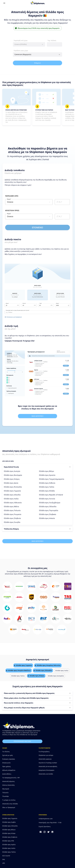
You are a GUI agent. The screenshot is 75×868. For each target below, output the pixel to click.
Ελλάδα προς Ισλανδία (12, 495)
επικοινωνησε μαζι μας (22, 741)
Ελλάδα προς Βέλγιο (47, 471)
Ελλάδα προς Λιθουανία (13, 503)
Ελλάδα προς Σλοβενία (12, 518)
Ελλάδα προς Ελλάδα (47, 491)
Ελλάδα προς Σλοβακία (48, 514)
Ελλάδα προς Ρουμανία (13, 514)
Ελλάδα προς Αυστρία (12, 471)
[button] (37, 467)
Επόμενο (37, 63)
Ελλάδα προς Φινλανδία (13, 487)
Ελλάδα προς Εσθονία (47, 483)
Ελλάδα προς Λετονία (47, 499)
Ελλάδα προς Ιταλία (11, 499)
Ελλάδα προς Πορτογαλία (49, 510)
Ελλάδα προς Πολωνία (12, 510)
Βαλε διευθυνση (37, 416)
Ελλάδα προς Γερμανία (12, 491)
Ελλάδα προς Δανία (11, 483)
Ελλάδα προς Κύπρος (12, 479)
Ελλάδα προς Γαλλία (47, 487)
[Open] (59, 55)
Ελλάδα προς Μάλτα (11, 507)
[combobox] (29, 44)
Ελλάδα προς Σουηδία (12, 522)
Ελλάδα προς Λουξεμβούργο (50, 503)
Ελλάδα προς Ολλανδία (48, 507)
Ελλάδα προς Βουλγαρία (13, 475)
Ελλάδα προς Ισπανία (47, 518)
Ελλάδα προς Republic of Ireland (51, 495)
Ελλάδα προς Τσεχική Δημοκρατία (52, 479)
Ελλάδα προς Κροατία (47, 475)
